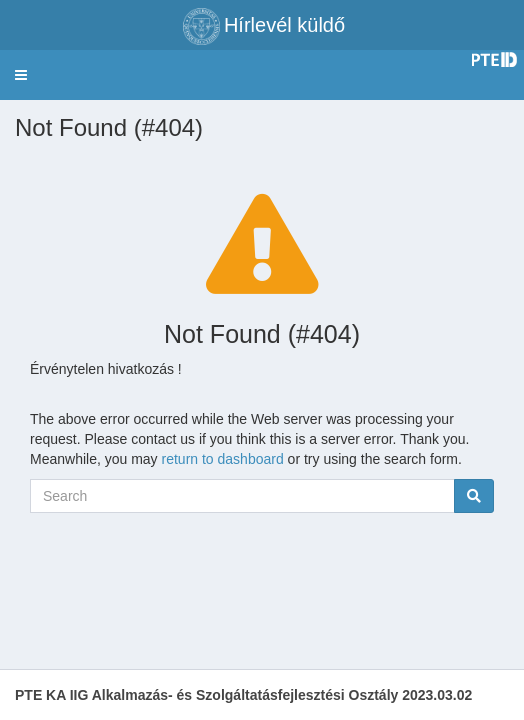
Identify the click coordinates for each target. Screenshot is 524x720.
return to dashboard (223, 459)
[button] (21, 75)
